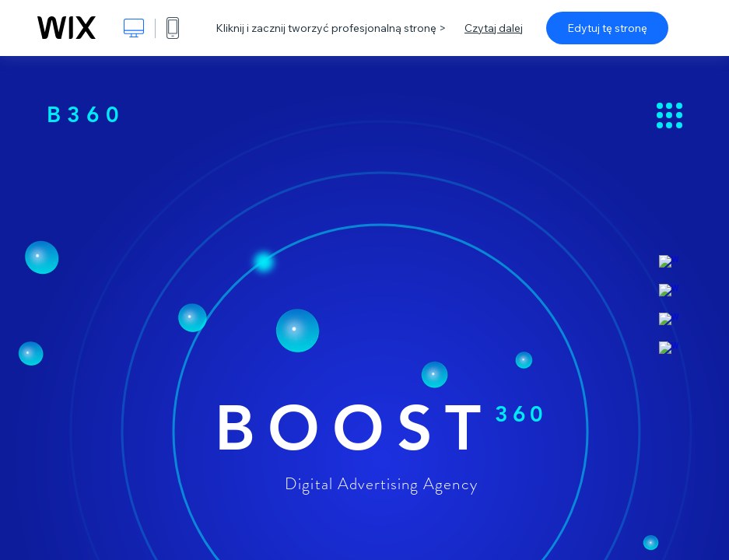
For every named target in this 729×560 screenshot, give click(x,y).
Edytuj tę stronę (607, 28)
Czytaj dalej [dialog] (494, 28)
